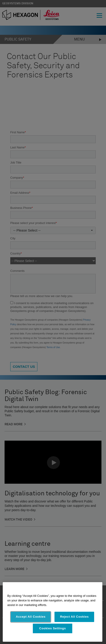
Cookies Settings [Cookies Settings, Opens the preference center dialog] (53, 628)
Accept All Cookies (31, 617)
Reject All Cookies (74, 617)
